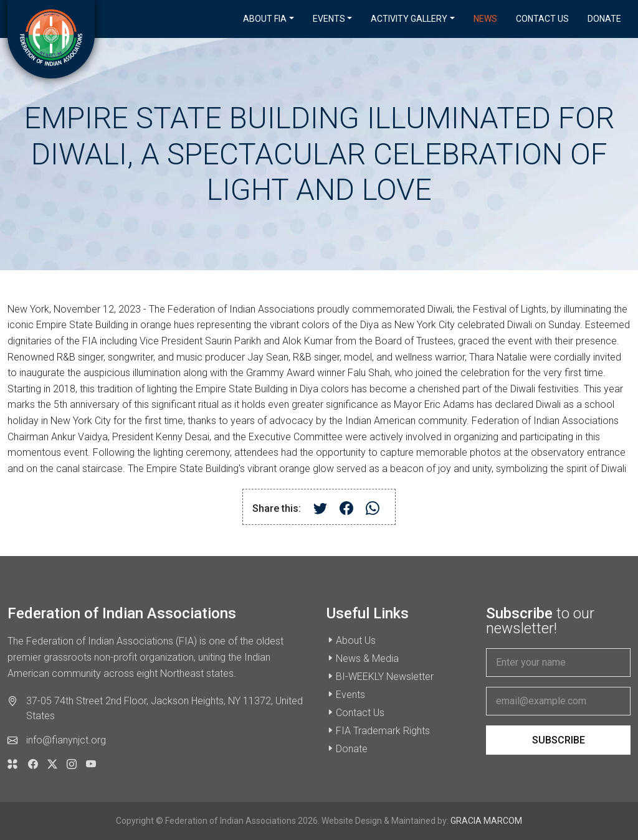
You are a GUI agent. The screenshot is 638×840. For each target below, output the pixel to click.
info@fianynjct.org (66, 740)
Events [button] (329, 19)
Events (350, 695)
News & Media (367, 658)
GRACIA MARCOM (486, 821)
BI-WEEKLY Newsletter (385, 677)
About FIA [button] (265, 19)
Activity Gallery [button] (409, 19)
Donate (604, 19)
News (485, 19)
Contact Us (542, 19)
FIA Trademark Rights (383, 731)
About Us (356, 640)
